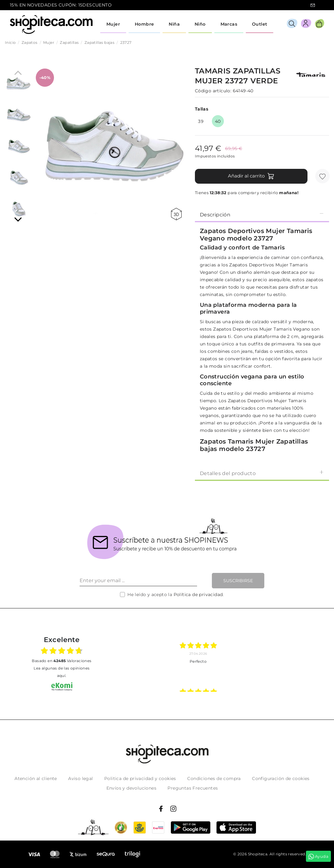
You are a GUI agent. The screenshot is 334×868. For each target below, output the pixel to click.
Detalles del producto (262, 473)
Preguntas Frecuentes (193, 788)
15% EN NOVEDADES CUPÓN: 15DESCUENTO (61, 5)
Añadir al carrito (251, 176)
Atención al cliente (36, 778)
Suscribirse (238, 581)
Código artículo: (213, 91)
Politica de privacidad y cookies (140, 778)
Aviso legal (80, 778)
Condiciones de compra (214, 778)
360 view (176, 214)
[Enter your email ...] (138, 581)
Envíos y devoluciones (131, 788)
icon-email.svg (313, 5)
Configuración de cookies (281, 778)
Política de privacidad (198, 595)
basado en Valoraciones (62, 661)
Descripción (262, 214)
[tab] (262, 214)
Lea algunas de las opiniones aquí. (62, 672)
